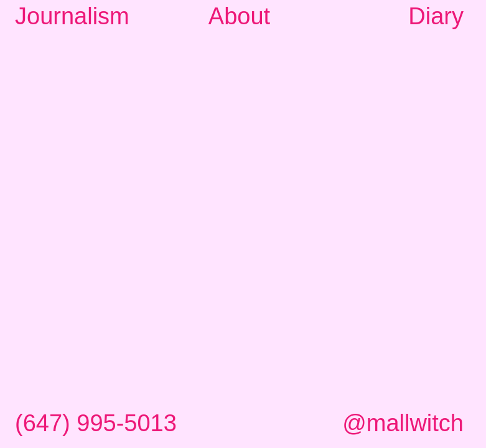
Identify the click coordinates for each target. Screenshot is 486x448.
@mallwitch (403, 423)
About (239, 16)
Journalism (72, 16)
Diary (436, 16)
